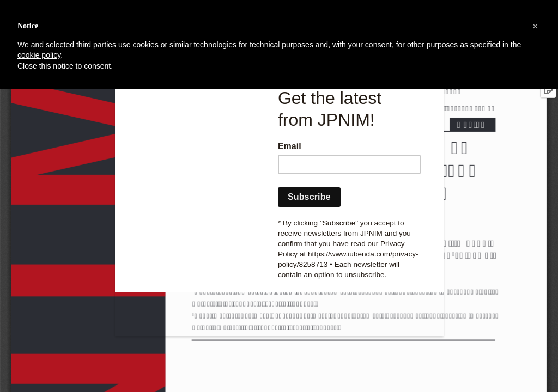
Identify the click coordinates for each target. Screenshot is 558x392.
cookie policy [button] (39, 55)
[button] (535, 26)
